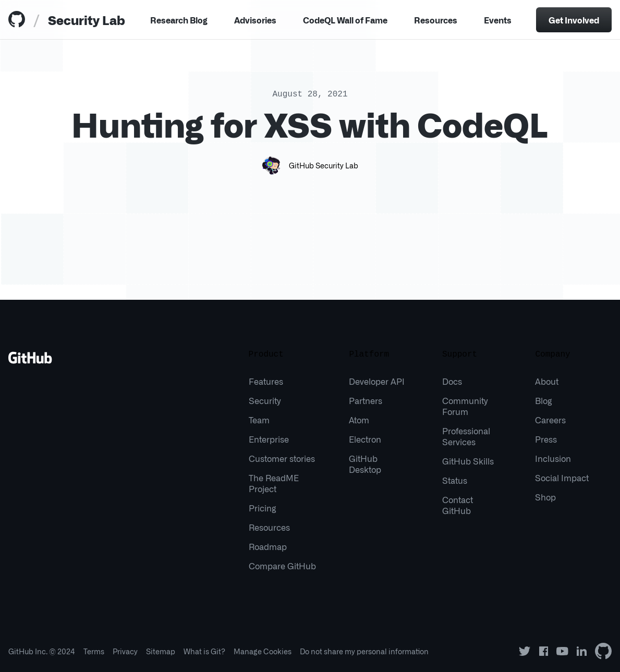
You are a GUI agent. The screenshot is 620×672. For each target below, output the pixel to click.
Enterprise (269, 439)
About (547, 381)
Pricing (263, 508)
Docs (452, 381)
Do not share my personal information (364, 651)
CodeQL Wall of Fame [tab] (345, 20)
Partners (366, 400)
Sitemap (161, 651)
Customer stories (282, 458)
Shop (545, 497)
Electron (365, 439)
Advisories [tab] (255, 20)
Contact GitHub (458, 505)
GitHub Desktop (365, 464)
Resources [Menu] (436, 20)
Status (455, 480)
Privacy (125, 651)
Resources (269, 527)
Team (259, 420)
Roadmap (268, 546)
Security (265, 400)
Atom (359, 420)
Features (266, 381)
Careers (550, 420)
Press (546, 439)
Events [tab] (498, 20)
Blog (544, 400)
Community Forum (465, 406)
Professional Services (466, 436)
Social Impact (562, 478)
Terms (94, 651)
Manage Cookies (263, 651)
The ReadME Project (274, 483)
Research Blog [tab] (179, 20)
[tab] (19, 20)
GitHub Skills (468, 461)
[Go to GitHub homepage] (30, 361)
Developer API (377, 381)
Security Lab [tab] (87, 20)
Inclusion (553, 458)
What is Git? (204, 651)
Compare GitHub (282, 566)
